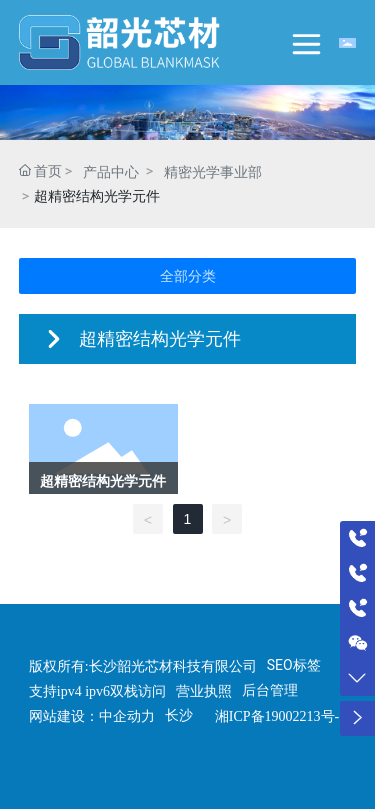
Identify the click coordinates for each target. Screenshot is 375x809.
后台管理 (270, 690)
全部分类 (188, 276)
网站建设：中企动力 (92, 716)
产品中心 (111, 172)
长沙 (179, 715)
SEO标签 (294, 665)
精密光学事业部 (213, 172)
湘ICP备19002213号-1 (280, 716)
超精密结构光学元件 (103, 481)
